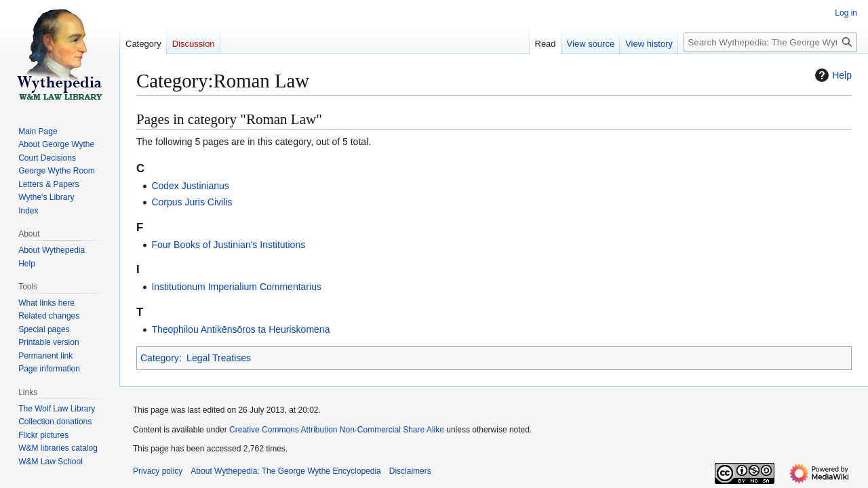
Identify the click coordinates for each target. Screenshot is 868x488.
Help (832, 75)
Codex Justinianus (190, 186)
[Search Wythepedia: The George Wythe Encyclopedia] (770, 42)
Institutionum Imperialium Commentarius (236, 287)
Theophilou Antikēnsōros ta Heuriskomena (240, 329)
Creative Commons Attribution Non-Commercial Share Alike (337, 430)
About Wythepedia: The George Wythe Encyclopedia (285, 471)
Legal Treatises (219, 358)
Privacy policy (158, 471)
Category (160, 358)
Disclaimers (410, 471)
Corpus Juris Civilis (192, 202)
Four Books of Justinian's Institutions (228, 245)
